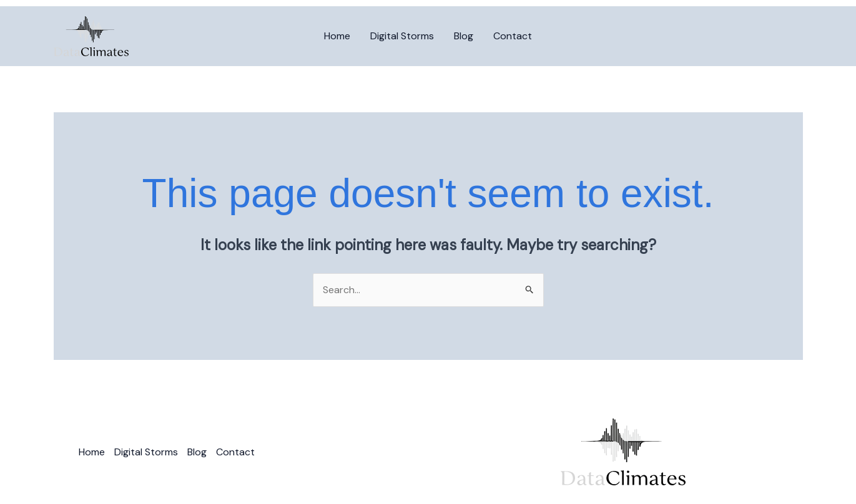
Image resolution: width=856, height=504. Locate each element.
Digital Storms (402, 36)
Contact (513, 36)
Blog (464, 36)
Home (337, 36)
